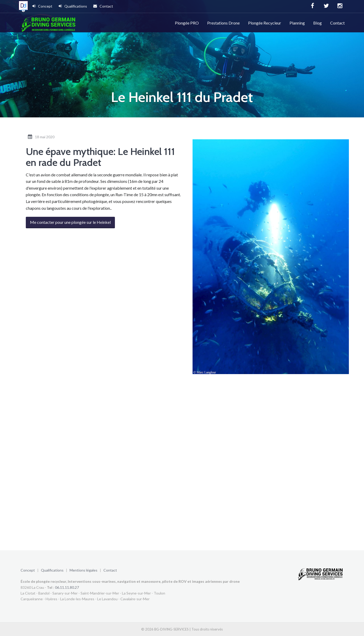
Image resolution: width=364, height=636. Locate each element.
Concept (42, 6)
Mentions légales (84, 570)
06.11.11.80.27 (67, 587)
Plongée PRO (187, 23)
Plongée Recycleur (265, 23)
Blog (317, 23)
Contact (103, 6)
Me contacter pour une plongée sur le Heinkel (70, 222)
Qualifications (73, 6)
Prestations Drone (223, 23)
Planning (297, 23)
